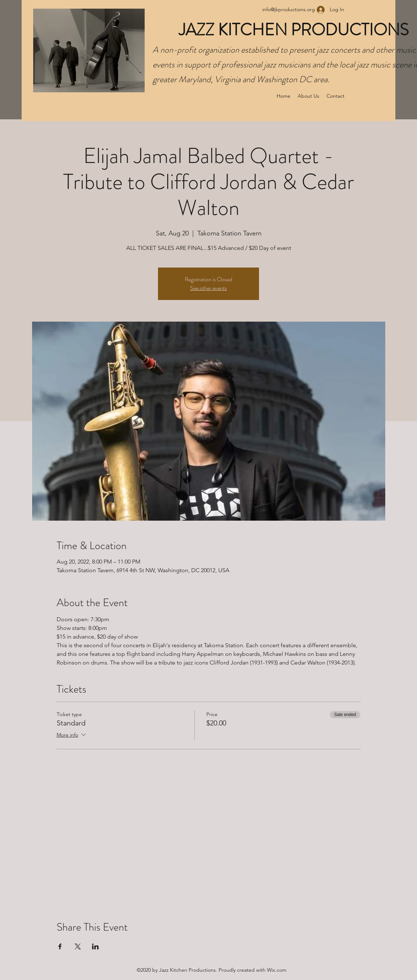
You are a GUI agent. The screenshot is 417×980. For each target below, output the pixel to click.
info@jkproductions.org (289, 9)
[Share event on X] (78, 946)
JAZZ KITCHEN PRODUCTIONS (296, 30)
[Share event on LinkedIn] (95, 946)
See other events (208, 288)
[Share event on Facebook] (60, 946)
